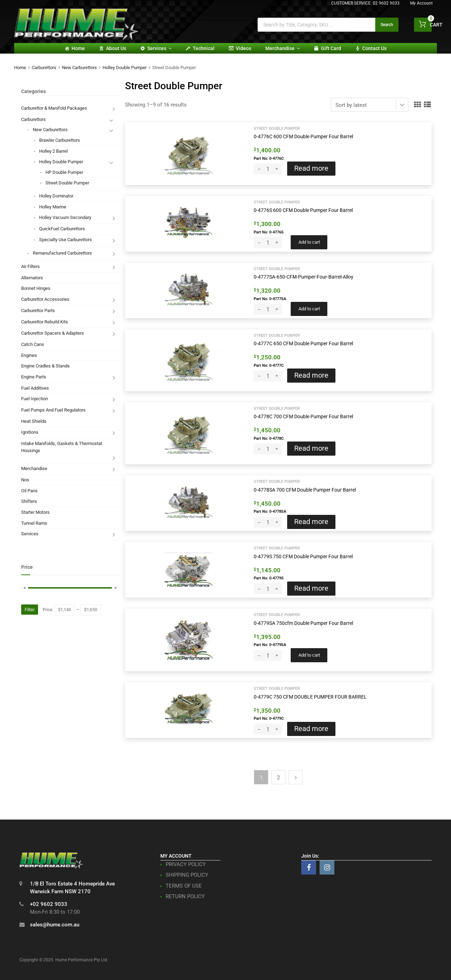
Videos (243, 48)
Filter (30, 610)
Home (78, 48)
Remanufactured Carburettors (62, 253)
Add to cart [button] (309, 242)
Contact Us (374, 48)
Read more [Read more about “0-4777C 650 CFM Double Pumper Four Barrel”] (311, 375)
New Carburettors (79, 68)
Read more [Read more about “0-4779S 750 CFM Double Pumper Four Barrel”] (311, 588)
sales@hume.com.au (55, 925)
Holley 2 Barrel (53, 151)
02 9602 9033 (386, 3)
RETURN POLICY (185, 896)
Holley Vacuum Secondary (65, 217)
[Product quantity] (268, 169)
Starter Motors (35, 512)
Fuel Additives (35, 388)
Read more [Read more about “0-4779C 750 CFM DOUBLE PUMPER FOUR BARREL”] (311, 729)
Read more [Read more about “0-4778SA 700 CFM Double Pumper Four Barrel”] (311, 522)
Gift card (331, 48)
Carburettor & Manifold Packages (54, 108)
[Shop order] (370, 105)
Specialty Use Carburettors (66, 240)
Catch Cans (33, 344)
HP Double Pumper (64, 172)
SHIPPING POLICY (187, 875)
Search (387, 25)
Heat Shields (34, 421)
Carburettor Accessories (45, 299)
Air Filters (30, 266)
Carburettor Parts (38, 311)
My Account (421, 3)
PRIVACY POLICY (186, 864)
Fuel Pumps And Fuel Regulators (53, 410)
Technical (204, 48)
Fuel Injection (35, 399)
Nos (25, 480)
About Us (116, 48)
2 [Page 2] (278, 778)
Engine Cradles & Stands (45, 366)
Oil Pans (29, 491)
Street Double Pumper (277, 128)
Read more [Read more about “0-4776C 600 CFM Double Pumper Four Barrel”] (311, 168)
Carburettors (44, 68)
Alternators (32, 278)
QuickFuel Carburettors (62, 229)
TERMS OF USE (184, 886)
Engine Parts (34, 377)
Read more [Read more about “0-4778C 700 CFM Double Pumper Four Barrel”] (311, 448)
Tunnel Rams (34, 523)
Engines (29, 355)
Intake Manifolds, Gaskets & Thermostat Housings (62, 447)
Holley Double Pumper (125, 68)
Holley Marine (53, 207)
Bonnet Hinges (36, 288)
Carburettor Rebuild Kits (45, 322)
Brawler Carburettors (60, 140)
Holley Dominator (56, 196)
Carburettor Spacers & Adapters (52, 333)
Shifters (29, 501)
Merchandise (283, 48)
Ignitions (30, 432)
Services (159, 48)
